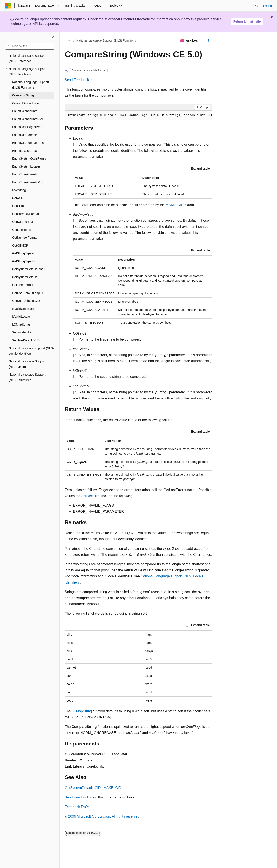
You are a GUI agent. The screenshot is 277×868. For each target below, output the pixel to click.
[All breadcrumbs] (68, 40)
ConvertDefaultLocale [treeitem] (27, 103)
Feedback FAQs (77, 807)
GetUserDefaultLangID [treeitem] (27, 293)
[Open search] (256, 6)
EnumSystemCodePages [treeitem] (29, 158)
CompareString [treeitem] (23, 95)
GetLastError (91, 496)
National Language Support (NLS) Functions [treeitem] (31, 85)
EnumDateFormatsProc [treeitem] (28, 143)
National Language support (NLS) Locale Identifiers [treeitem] (31, 351)
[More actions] (209, 40)
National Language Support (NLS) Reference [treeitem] (27, 58)
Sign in (267, 6)
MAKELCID (175, 205)
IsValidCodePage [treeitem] (24, 309)
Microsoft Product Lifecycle (127, 19)
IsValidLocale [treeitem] (21, 317)
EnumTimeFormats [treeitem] (25, 174)
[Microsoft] (8, 6)
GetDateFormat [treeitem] (23, 222)
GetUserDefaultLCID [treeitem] (26, 301)
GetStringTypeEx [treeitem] (24, 261)
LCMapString (82, 711)
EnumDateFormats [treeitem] (25, 135)
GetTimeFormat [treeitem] (23, 285)
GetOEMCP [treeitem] (20, 246)
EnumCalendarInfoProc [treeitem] (28, 119)
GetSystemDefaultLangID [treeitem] (29, 269)
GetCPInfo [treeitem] (19, 206)
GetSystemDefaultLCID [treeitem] (28, 277)
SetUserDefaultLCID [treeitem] (26, 340)
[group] (138, 115)
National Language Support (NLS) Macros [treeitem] (27, 364)
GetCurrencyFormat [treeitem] (26, 214)
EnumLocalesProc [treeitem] (24, 151)
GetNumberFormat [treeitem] (25, 238)
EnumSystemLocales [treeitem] (26, 166)
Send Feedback (77, 80)
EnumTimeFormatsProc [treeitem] (28, 182)
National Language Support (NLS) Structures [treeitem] (27, 377)
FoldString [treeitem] (19, 190)
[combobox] (30, 46)
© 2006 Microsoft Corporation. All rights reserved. (103, 816)
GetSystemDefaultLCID (83, 788)
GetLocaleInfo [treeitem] (22, 230)
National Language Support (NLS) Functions (106, 40)
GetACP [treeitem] (18, 198)
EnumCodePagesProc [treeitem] (27, 127)
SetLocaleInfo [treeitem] (21, 332)
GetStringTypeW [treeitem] (23, 253)
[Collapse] (53, 37)
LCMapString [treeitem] (21, 325)
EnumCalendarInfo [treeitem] (25, 111)
